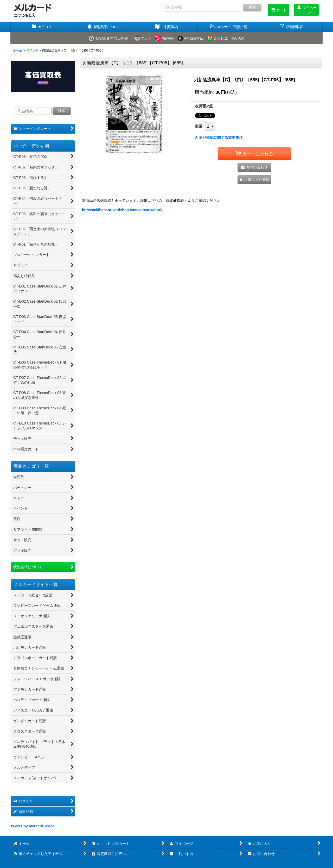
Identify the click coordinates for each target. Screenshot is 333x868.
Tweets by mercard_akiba (33, 826)
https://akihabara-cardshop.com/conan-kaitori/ (122, 210)
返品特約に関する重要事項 (219, 138)
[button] (229, 27)
